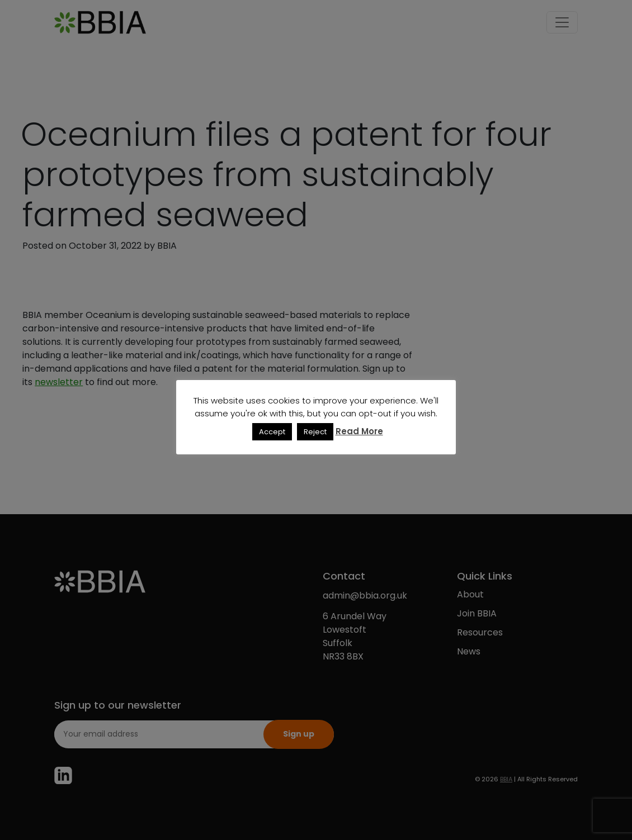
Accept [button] (272, 432)
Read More (359, 431)
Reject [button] (315, 432)
